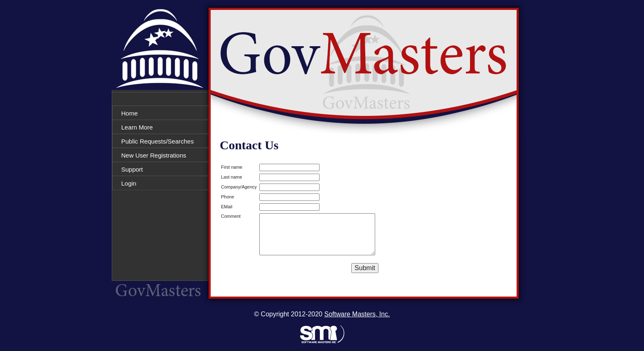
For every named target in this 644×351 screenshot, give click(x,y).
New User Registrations (154, 155)
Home (129, 113)
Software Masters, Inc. (357, 314)
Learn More (137, 127)
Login (129, 183)
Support (132, 169)
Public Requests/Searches (157, 141)
